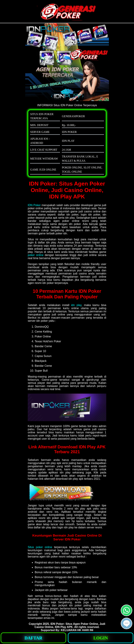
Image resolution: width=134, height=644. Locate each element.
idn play (76, 305)
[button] (126, 623)
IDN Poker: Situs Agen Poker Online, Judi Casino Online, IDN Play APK (70, 625)
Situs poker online (40, 547)
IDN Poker (34, 205)
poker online (36, 255)
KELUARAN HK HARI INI (77, 630)
